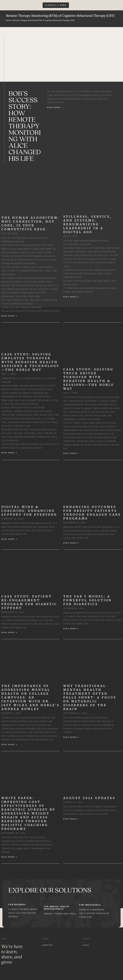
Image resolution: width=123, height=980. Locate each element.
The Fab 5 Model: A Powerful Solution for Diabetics (88, 600)
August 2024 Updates (89, 798)
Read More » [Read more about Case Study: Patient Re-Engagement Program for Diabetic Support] (9, 633)
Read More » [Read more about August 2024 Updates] (71, 819)
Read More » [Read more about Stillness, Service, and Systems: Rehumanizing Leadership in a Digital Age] (71, 297)
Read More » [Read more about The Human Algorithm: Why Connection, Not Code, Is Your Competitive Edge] (9, 316)
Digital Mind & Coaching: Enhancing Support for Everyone (29, 511)
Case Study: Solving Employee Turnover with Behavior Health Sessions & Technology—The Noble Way (30, 362)
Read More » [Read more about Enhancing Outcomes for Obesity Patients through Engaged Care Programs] (71, 543)
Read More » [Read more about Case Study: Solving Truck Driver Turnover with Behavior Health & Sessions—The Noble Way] (71, 453)
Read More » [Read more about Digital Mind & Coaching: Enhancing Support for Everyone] (9, 539)
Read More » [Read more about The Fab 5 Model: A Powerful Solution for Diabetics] (71, 629)
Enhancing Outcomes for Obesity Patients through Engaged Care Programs (92, 513)
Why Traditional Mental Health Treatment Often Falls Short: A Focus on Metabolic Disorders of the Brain (90, 698)
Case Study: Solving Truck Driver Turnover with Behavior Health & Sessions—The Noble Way (89, 379)
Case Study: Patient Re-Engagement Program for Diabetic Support (29, 602)
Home (9, 20)
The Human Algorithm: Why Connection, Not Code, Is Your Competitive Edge (30, 223)
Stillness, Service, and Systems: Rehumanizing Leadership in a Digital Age (88, 224)
